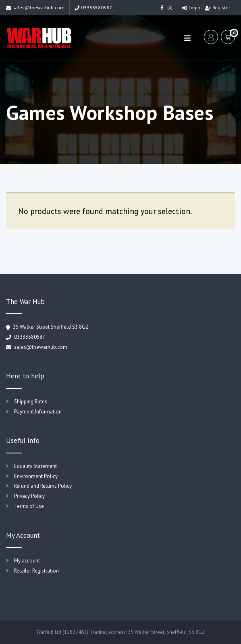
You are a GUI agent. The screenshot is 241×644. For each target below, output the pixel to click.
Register (217, 7)
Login (191, 7)
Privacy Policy (29, 496)
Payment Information (38, 412)
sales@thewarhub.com (35, 7)
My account (27, 561)
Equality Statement (35, 466)
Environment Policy (36, 476)
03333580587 (93, 7)
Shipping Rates (31, 402)
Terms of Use (29, 506)
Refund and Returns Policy (43, 486)
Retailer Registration (36, 571)
